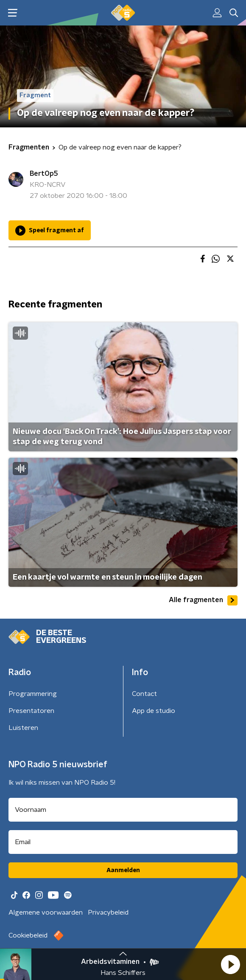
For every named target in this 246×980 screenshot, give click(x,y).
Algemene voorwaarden (46, 912)
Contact (144, 694)
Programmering (33, 694)
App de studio (154, 711)
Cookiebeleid (28, 935)
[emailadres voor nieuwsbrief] (123, 842)
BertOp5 (44, 174)
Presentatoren (31, 711)
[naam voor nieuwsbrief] (123, 810)
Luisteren (23, 728)
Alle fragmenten (203, 600)
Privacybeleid (108, 912)
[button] (230, 964)
